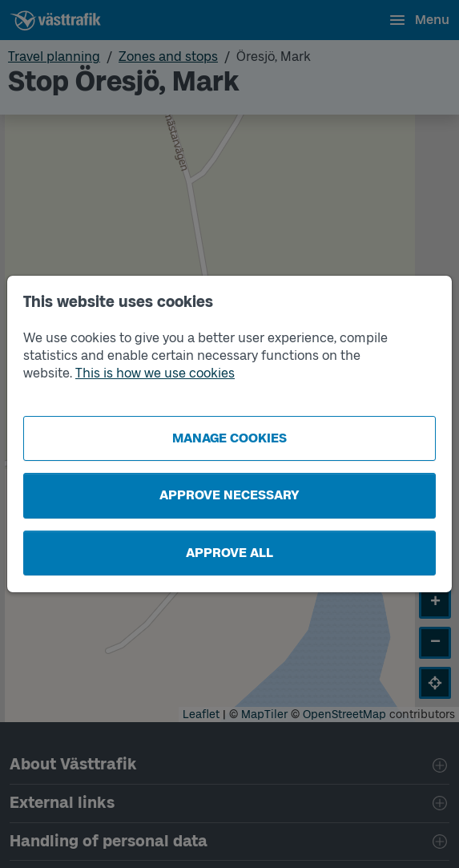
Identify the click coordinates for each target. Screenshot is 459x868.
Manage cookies (229, 438)
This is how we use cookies (155, 373)
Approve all (229, 553)
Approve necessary (229, 495)
